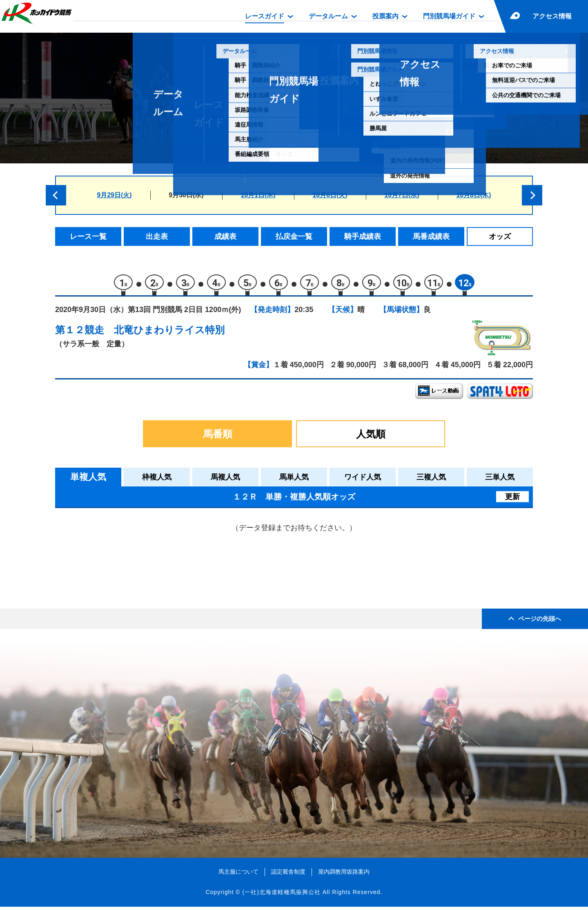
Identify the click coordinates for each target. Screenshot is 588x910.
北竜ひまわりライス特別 (169, 333)
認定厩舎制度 (288, 875)
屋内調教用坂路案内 (344, 875)
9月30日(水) (186, 195)
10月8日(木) (473, 195)
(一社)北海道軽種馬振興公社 (281, 895)
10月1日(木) (258, 195)
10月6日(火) (330, 195)
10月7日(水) (402, 195)
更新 (512, 500)
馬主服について (238, 875)
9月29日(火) (114, 195)
